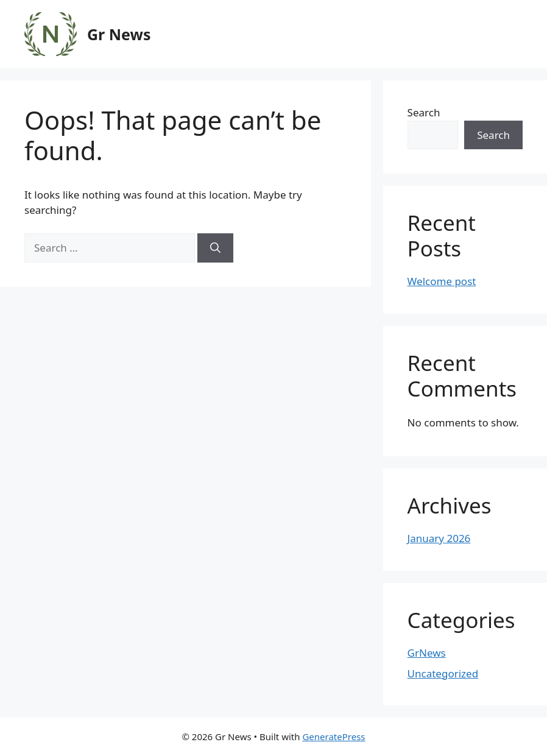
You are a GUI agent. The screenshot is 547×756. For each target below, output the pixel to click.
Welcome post (442, 281)
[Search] (215, 248)
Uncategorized (443, 673)
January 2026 (439, 538)
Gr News (119, 34)
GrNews (427, 653)
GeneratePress (333, 737)
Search (424, 112)
